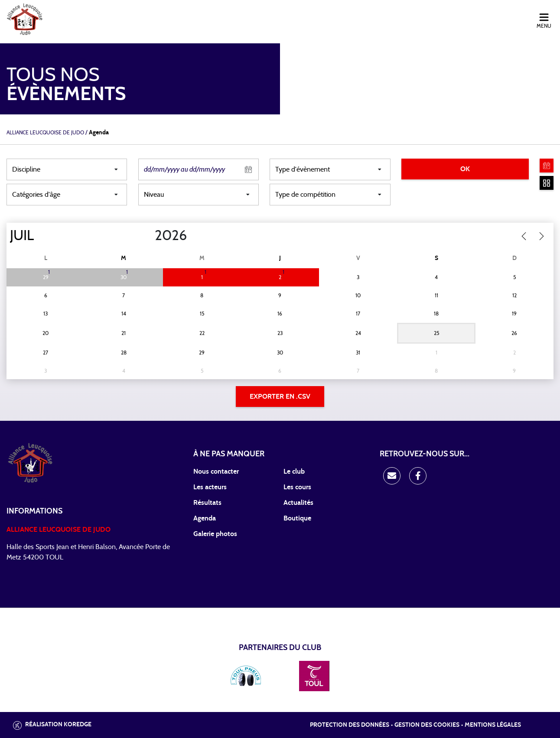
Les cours (297, 487)
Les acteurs (210, 487)
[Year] (148, 236)
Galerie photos (215, 534)
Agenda (205, 518)
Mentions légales (493, 725)
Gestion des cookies (427, 725)
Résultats (207, 503)
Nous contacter (216, 471)
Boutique (297, 518)
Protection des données (350, 725)
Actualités (298, 503)
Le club (294, 471)
